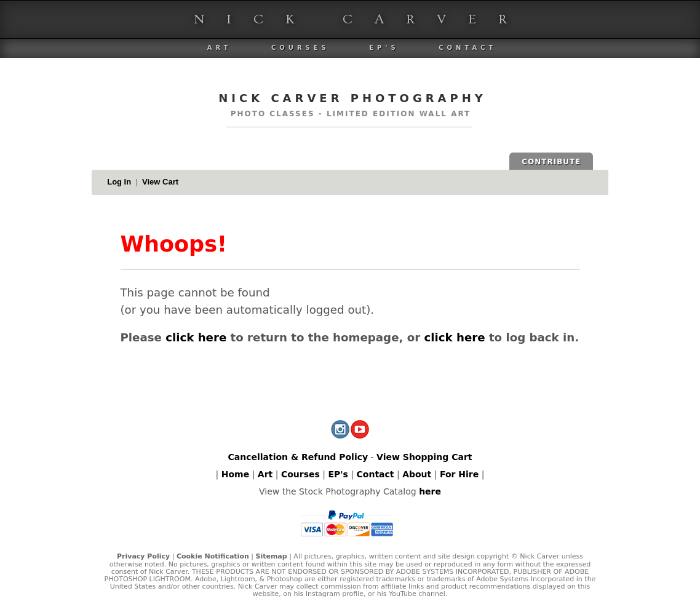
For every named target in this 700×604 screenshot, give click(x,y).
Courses (300, 48)
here (430, 491)
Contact (467, 48)
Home (235, 474)
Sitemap (271, 556)
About (417, 474)
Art (220, 48)
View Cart (160, 182)
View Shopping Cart (424, 457)
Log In (119, 182)
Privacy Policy (143, 556)
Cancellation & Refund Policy (298, 457)
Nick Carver (361, 19)
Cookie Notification (213, 556)
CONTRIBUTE (551, 162)
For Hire (459, 474)
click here (196, 337)
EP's (384, 48)
